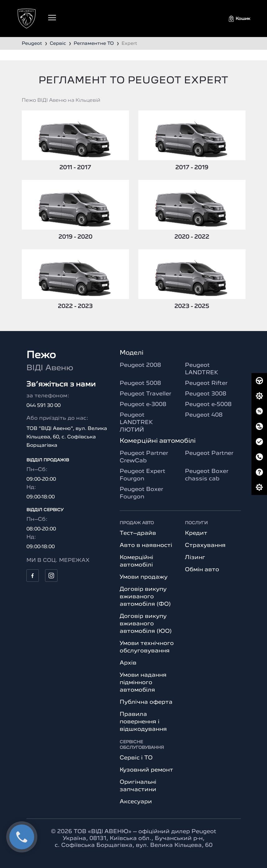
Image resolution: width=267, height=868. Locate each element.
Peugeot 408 (204, 415)
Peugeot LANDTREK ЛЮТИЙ (136, 422)
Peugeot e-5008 (208, 404)
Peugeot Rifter (206, 383)
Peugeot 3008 (206, 394)
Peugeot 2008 (140, 365)
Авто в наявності (146, 545)
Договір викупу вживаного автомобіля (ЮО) (146, 624)
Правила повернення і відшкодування (143, 722)
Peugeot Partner (209, 453)
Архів (128, 663)
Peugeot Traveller (145, 394)
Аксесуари (136, 802)
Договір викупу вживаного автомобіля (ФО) (145, 597)
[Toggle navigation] (52, 18)
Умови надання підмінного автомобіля (143, 683)
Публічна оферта (146, 702)
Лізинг (195, 558)
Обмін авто (202, 570)
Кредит (196, 533)
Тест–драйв (138, 533)
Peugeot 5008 (140, 383)
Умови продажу (144, 577)
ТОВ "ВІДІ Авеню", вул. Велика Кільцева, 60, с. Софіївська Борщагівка (67, 437)
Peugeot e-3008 (143, 404)
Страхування (205, 545)
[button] (239, 19)
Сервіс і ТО (136, 758)
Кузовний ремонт (146, 770)
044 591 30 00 (44, 406)
